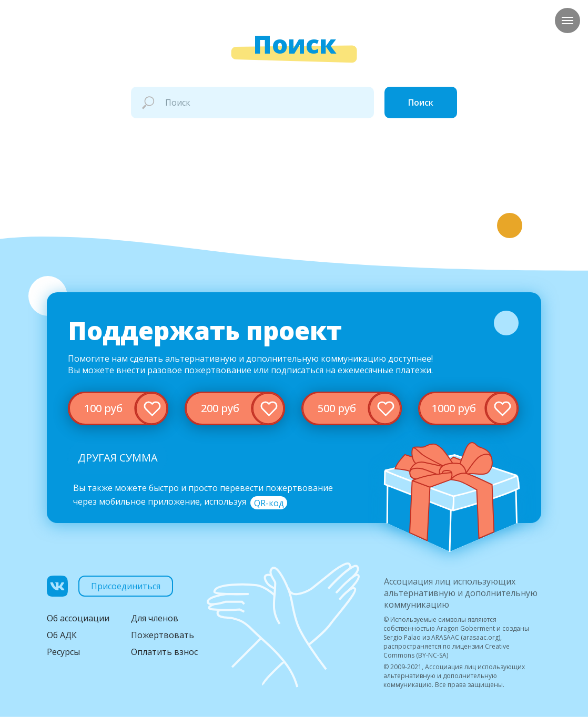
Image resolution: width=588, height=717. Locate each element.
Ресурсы (63, 652)
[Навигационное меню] (567, 21)
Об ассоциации (78, 618)
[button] (269, 503)
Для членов (155, 618)
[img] (118, 408)
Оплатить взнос (164, 652)
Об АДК (62, 635)
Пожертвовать (163, 635)
